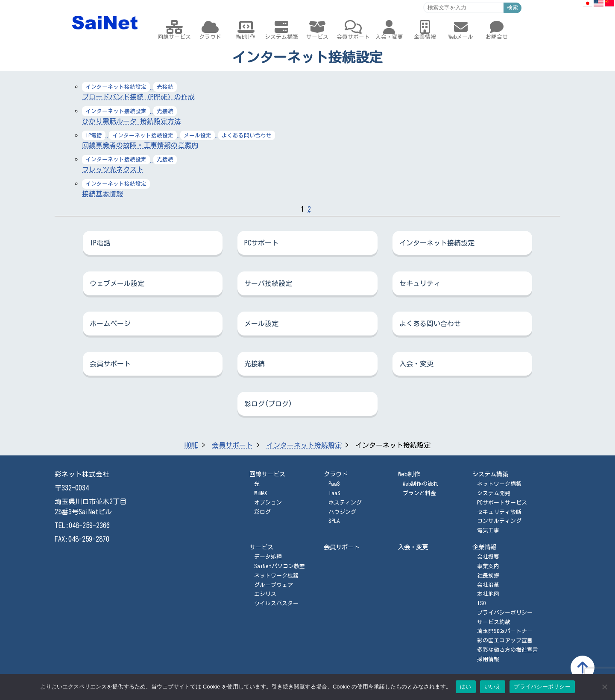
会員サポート (110, 364)
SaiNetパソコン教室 (280, 566)
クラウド (336, 474)
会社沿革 (488, 585)
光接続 (255, 364)
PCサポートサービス (502, 503)
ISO (481, 603)
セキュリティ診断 (499, 512)
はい (466, 687)
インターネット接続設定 (437, 243)
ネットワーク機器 (276, 576)
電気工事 (488, 530)
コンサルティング (499, 521)
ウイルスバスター (276, 603)
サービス (261, 547)
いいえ (493, 687)
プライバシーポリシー (505, 613)
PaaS (334, 484)
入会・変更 (416, 364)
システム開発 (494, 493)
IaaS (334, 493)
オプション (268, 503)
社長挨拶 (488, 576)
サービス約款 (494, 622)
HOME (191, 445)
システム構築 (490, 474)
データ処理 (268, 557)
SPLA (334, 521)
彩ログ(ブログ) (268, 404)
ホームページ (110, 324)
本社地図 (488, 594)
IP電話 (100, 243)
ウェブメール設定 (117, 283)
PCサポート (261, 243)
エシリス (265, 594)
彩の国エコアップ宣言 (505, 640)
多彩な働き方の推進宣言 (508, 650)
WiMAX (261, 493)
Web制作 (409, 474)
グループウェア (274, 585)
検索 (512, 7)
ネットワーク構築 (499, 484)
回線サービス (267, 474)
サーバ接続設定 (268, 283)
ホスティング (345, 503)
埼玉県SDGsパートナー (505, 631)
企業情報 (484, 547)
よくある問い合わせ (430, 324)
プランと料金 (419, 493)
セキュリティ (420, 283)
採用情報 (488, 659)
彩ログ (262, 512)
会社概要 (488, 557)
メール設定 (261, 324)
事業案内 (488, 566)
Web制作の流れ (421, 484)
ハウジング (342, 512)
